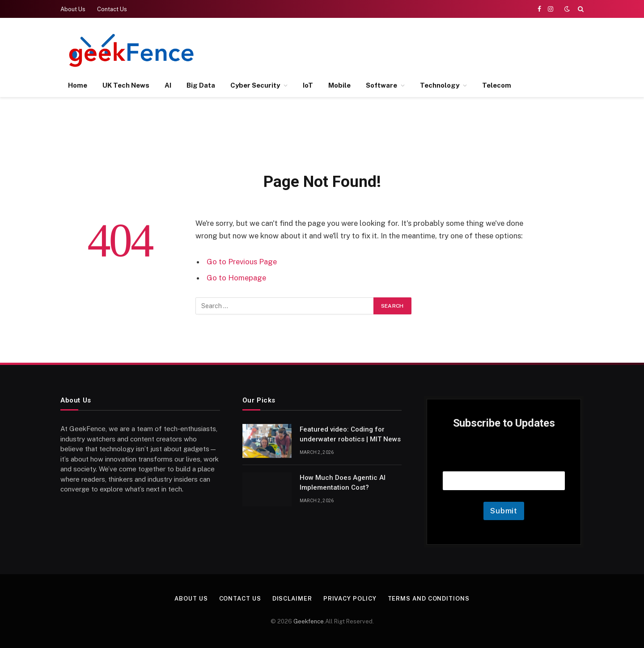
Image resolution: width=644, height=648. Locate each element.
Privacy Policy (350, 599)
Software (381, 85)
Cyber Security (255, 85)
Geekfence (309, 621)
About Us (73, 9)
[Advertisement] (421, 49)
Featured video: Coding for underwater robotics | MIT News (350, 434)
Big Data (201, 85)
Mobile (339, 85)
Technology (440, 85)
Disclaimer (292, 599)
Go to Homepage (236, 278)
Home (78, 85)
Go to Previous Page (242, 262)
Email (504, 460)
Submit (504, 511)
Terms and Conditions (429, 599)
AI (168, 85)
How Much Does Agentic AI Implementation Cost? (343, 482)
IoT (308, 85)
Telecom (497, 85)
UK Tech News (126, 85)
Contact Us (112, 9)
